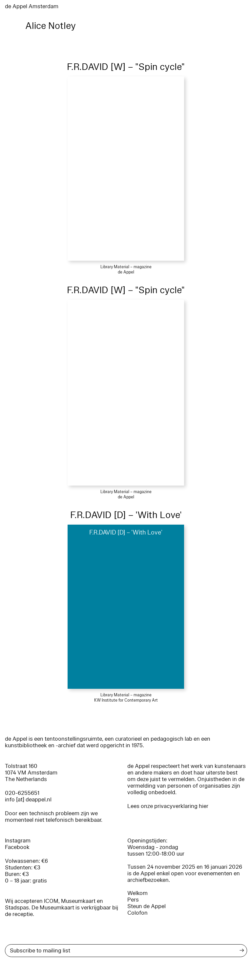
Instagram (18, 841)
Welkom (137, 893)
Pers (133, 900)
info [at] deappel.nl (28, 800)
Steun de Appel (147, 906)
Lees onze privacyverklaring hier (168, 806)
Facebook (17, 847)
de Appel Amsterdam (32, 6)
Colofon (137, 913)
